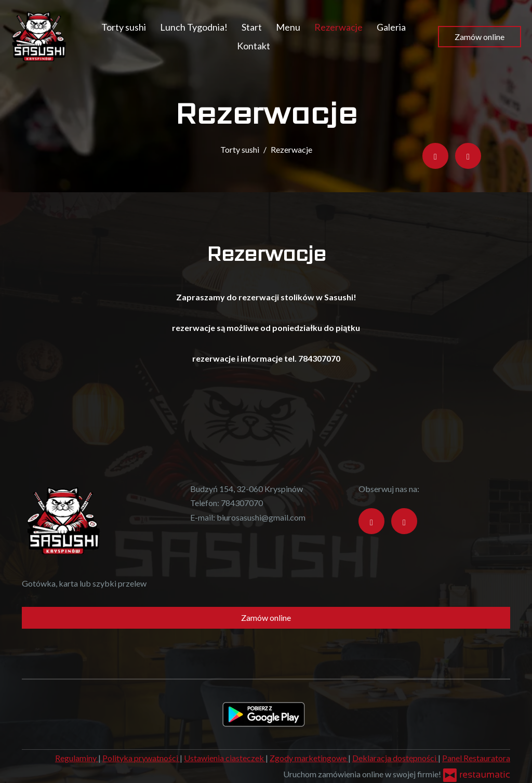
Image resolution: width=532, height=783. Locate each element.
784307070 (242, 503)
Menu (288, 27)
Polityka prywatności (141, 758)
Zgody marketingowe (309, 758)
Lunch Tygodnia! (194, 27)
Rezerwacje (338, 27)
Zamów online (480, 37)
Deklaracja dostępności (395, 758)
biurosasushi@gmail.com (261, 517)
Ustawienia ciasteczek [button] (225, 758)
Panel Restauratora (476, 758)
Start (252, 27)
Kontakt (254, 46)
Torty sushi (124, 27)
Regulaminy (77, 758)
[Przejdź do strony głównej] (39, 36)
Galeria (391, 27)
